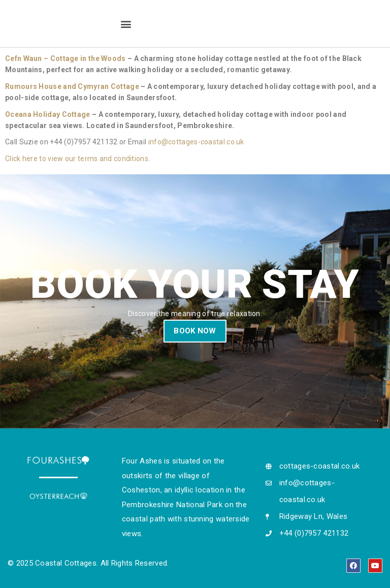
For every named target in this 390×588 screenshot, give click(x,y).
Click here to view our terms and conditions (77, 159)
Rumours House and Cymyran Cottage (72, 86)
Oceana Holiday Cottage (48, 114)
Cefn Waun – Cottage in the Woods (66, 58)
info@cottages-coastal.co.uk (196, 142)
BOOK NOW (195, 331)
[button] (126, 24)
